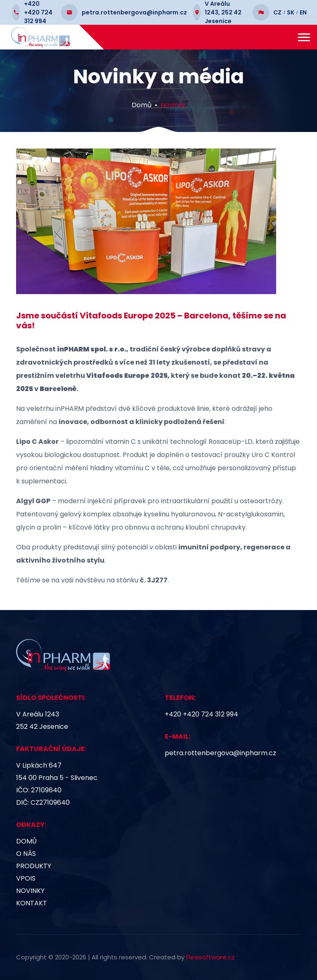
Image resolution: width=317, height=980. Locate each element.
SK (291, 12)
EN (303, 12)
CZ (277, 12)
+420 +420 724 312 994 (201, 714)
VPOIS (26, 878)
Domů (142, 105)
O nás (26, 854)
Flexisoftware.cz (211, 957)
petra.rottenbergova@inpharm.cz (220, 753)
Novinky (173, 105)
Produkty (34, 866)
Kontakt (32, 903)
